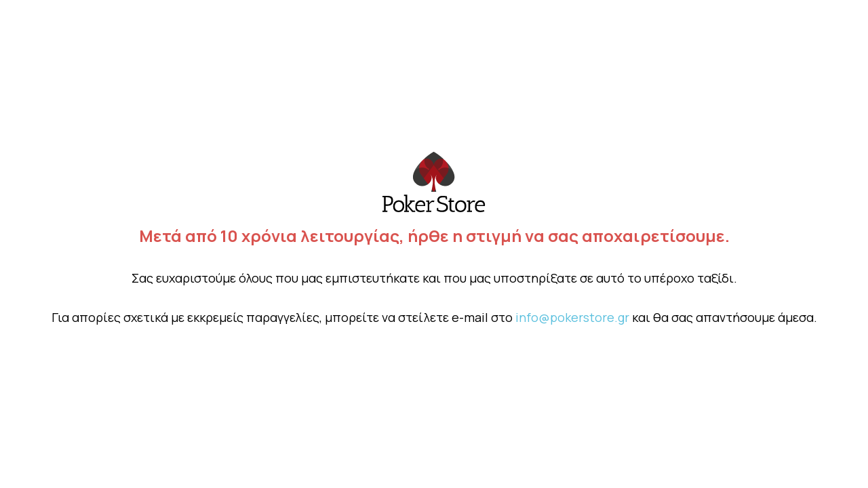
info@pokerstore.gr (572, 317)
